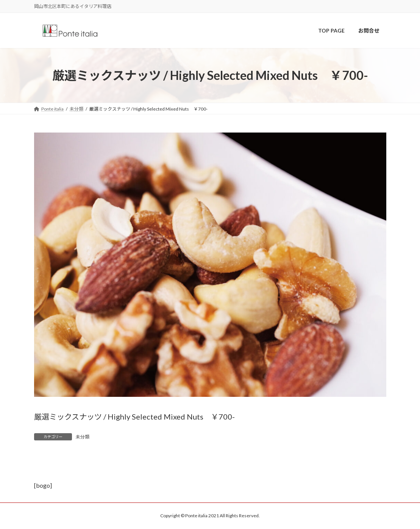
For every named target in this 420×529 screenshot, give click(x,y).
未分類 (83, 437)
